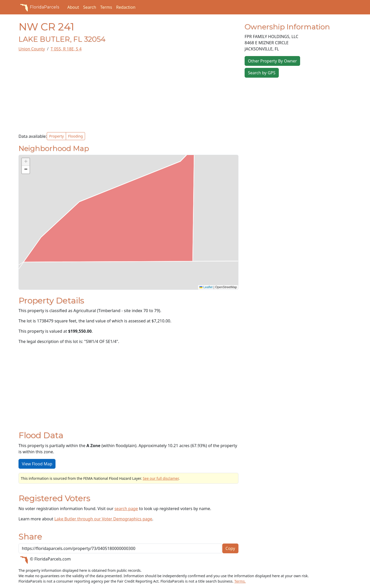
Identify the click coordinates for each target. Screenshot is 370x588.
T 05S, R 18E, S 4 (66, 49)
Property (56, 136)
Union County (32, 49)
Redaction (126, 7)
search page (126, 509)
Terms (106, 7)
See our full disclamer (161, 478)
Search (90, 7)
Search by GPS (262, 73)
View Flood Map (37, 464)
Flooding (75, 136)
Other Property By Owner (272, 61)
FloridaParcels (39, 7)
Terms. (240, 581)
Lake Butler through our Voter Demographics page (103, 519)
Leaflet (206, 287)
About (73, 7)
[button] (26, 162)
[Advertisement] (128, 92)
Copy (230, 548)
